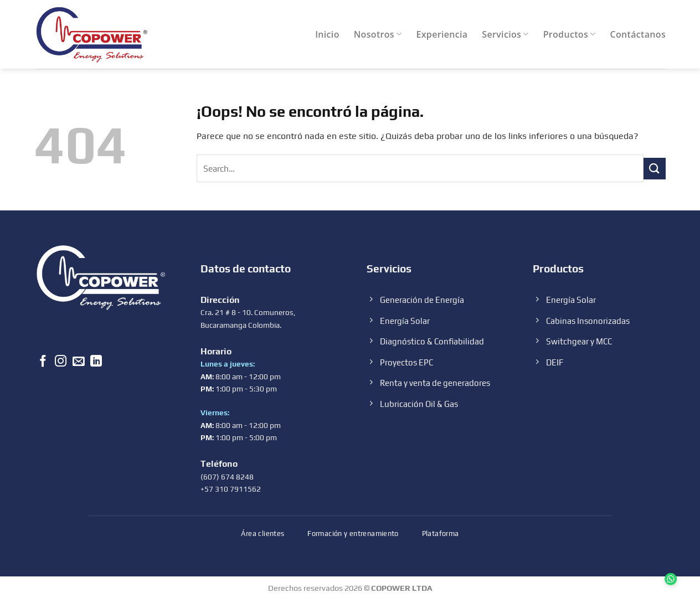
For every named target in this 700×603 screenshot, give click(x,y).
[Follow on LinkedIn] (96, 362)
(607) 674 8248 (227, 477)
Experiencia (442, 34)
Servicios (505, 34)
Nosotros (378, 34)
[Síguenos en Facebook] (43, 362)
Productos (570, 34)
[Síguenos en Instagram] (61, 362)
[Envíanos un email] (78, 362)
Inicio (327, 34)
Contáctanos (638, 34)
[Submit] (655, 169)
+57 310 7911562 (231, 489)
